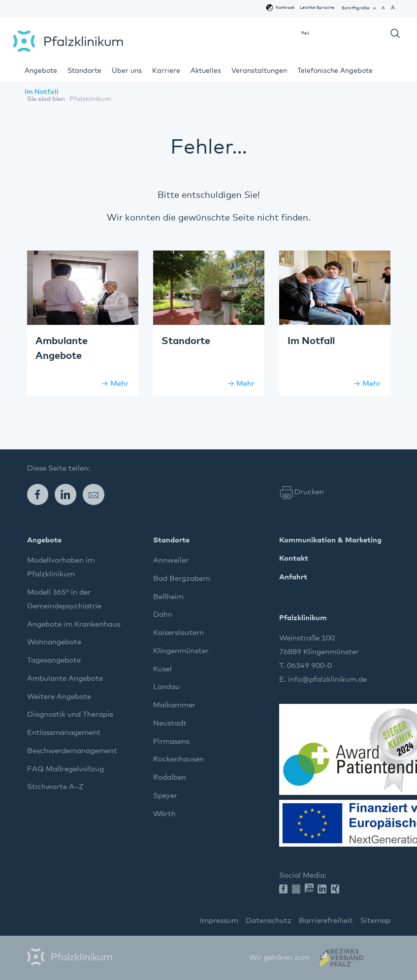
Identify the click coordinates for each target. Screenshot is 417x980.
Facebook (41, 495)
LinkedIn (69, 495)
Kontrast (285, 8)
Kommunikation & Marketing (330, 540)
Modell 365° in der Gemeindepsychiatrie (64, 599)
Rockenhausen (178, 759)
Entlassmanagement (64, 733)
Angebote (41, 71)
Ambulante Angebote (65, 679)
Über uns (127, 71)
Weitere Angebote (59, 697)
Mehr (119, 384)
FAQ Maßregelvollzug (65, 769)
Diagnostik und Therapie (70, 714)
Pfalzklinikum (68, 41)
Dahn (163, 615)
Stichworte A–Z (55, 787)
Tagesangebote (54, 660)
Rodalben (170, 777)
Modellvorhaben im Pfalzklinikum (61, 567)
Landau (166, 687)
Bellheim (168, 597)
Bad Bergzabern (182, 579)
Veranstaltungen (259, 71)
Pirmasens (171, 742)
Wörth (164, 814)
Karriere (166, 71)
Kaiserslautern (178, 633)
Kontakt (294, 558)
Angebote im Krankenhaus (74, 624)
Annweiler (171, 560)
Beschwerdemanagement (72, 751)
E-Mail (97, 495)
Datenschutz (269, 921)
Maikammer (174, 705)
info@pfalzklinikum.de (327, 680)
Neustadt (170, 723)
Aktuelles (206, 71)
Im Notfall (42, 92)
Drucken (309, 492)
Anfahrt (293, 577)
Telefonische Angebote (335, 71)
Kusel (162, 669)
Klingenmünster (181, 651)
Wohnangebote (54, 642)
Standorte (84, 71)
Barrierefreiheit (326, 921)
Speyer (165, 796)
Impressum (219, 921)
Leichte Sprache (317, 8)
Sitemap (375, 921)
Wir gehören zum (279, 958)
